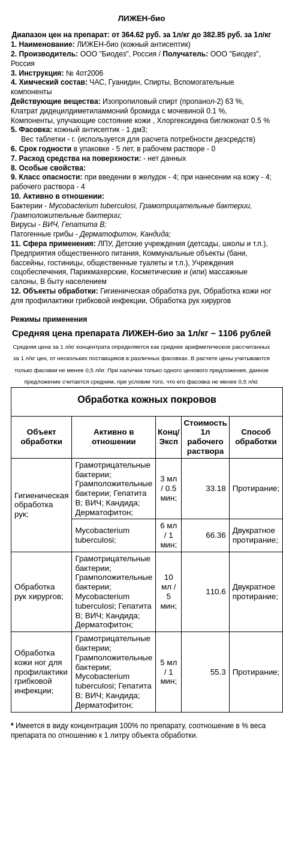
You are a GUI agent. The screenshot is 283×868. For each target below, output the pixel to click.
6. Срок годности (42, 149)
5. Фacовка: (33, 130)
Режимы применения (49, 319)
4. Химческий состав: (50, 82)
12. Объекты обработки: (55, 291)
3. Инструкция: (38, 73)
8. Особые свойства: (48, 168)
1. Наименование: (44, 44)
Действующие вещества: (57, 101)
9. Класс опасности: (48, 177)
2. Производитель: (46, 54)
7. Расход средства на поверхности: (77, 158)
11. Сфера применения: (54, 244)
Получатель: (186, 54)
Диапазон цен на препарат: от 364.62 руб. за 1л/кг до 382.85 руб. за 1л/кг (142, 35)
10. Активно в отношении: (58, 196)
